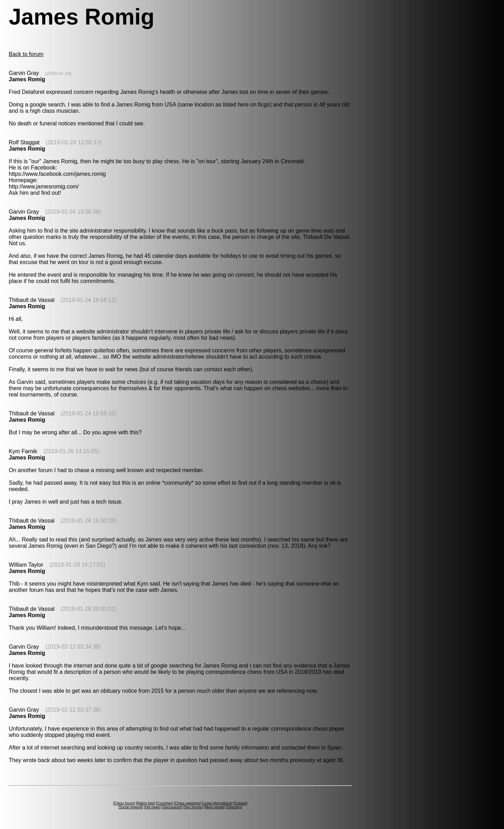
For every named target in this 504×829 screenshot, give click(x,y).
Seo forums (193, 807)
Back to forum (26, 54)
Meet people (215, 807)
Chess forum (124, 803)
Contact (240, 803)
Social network (131, 807)
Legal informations (217, 803)
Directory (234, 807)
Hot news (152, 807)
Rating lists (145, 803)
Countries (164, 803)
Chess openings (187, 803)
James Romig (27, 79)
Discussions (172, 807)
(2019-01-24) (58, 73)
